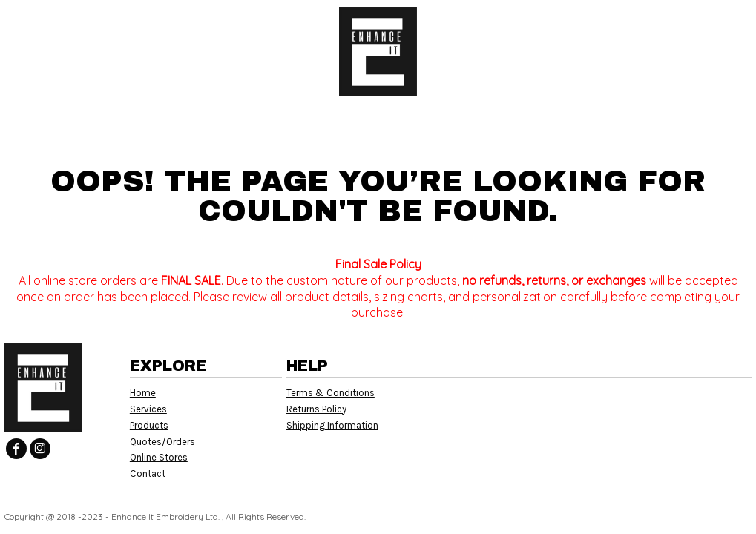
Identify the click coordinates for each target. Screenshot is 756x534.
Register (686, 22)
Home (143, 393)
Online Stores (159, 457)
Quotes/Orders (162, 442)
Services (148, 409)
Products (149, 425)
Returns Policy (316, 409)
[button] (138, 23)
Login (621, 22)
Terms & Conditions (331, 393)
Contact (148, 474)
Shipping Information (332, 425)
